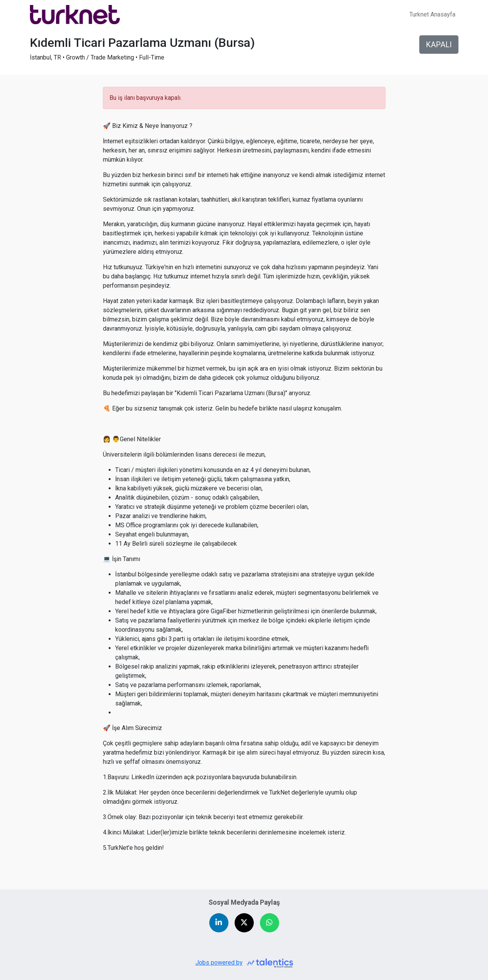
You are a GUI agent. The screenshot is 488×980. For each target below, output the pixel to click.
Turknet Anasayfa (432, 14)
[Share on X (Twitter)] (244, 923)
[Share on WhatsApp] (270, 923)
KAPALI (439, 45)
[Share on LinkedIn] (219, 923)
